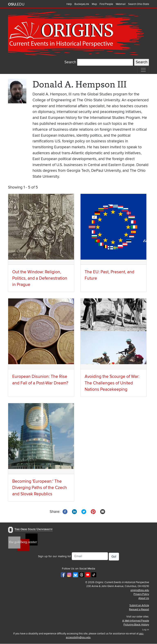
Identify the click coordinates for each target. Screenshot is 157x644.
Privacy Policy (141, 594)
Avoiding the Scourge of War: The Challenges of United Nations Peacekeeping (112, 383)
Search (70, 62)
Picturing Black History (136, 625)
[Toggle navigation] (143, 70)
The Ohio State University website (16, 4)
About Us (144, 598)
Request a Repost (139, 609)
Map (94, 4)
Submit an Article (139, 605)
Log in (146, 630)
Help (69, 4)
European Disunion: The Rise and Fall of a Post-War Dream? (40, 380)
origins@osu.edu (140, 590)
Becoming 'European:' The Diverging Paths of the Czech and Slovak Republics (40, 488)
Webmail (121, 4)
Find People (106, 4)
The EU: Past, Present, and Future (109, 275)
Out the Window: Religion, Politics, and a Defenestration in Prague (40, 278)
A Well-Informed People (136, 621)
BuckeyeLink (82, 4)
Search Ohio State (139, 4)
